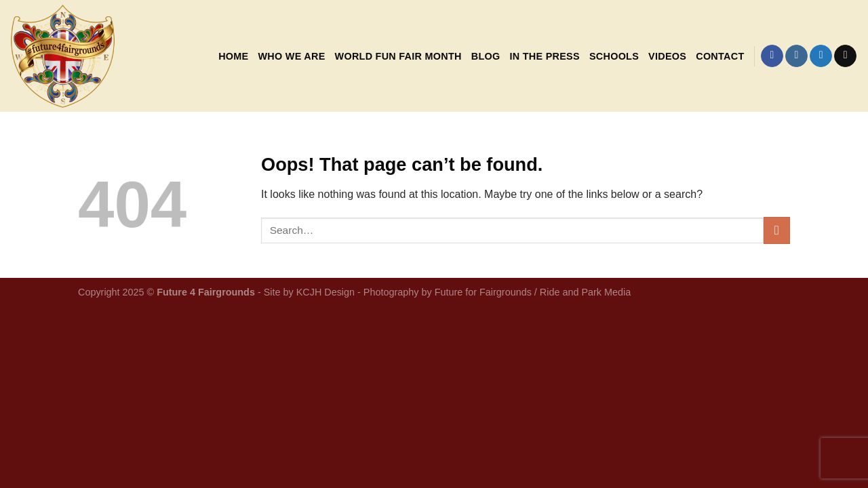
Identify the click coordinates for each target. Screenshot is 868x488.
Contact (720, 56)
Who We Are (291, 56)
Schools (614, 56)
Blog (486, 56)
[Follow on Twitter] (821, 56)
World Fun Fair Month (398, 56)
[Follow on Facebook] (772, 56)
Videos (667, 56)
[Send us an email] (845, 56)
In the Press (544, 56)
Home (233, 56)
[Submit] (777, 230)
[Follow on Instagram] (796, 56)
